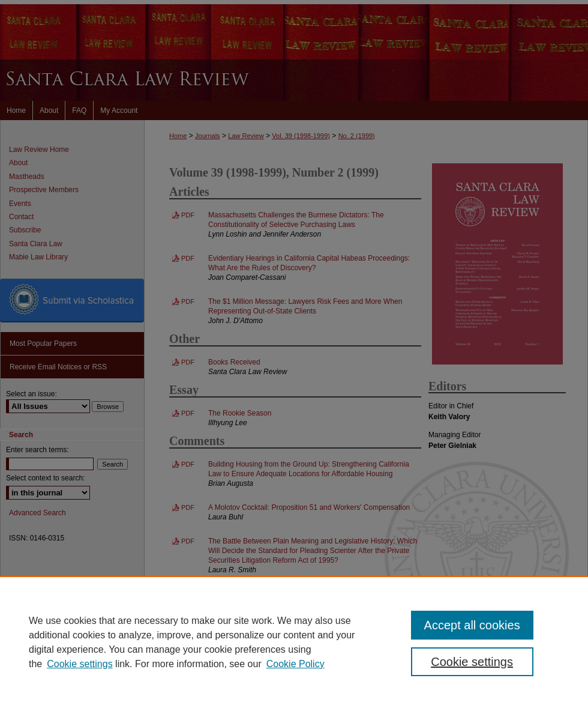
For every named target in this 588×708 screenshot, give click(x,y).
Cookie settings (79, 664)
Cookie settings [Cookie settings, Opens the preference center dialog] (472, 662)
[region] (294, 642)
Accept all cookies (472, 625)
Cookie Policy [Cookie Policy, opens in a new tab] (295, 664)
